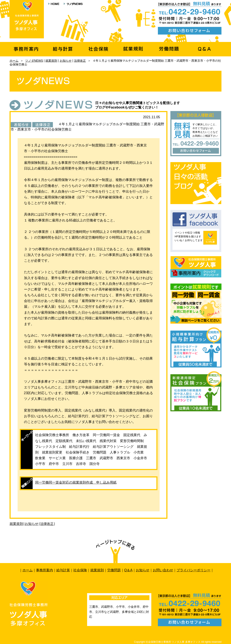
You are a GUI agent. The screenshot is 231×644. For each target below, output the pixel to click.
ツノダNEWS (34, 61)
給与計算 (63, 570)
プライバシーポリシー (193, 570)
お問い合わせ (163, 570)
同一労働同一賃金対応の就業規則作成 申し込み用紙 (76, 482)
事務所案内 (45, 570)
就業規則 (51, 61)
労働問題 (114, 570)
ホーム (14, 61)
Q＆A (128, 570)
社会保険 (80, 570)
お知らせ (66, 61)
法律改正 (80, 61)
